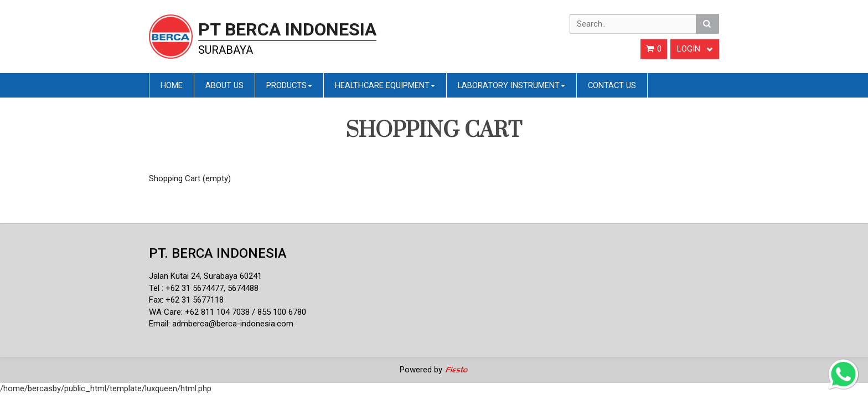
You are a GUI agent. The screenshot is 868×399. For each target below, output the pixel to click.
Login (695, 49)
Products (289, 85)
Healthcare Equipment (385, 85)
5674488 (243, 288)
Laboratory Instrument (512, 85)
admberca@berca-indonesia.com (233, 324)
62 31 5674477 (197, 288)
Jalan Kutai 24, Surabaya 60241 (205, 276)
